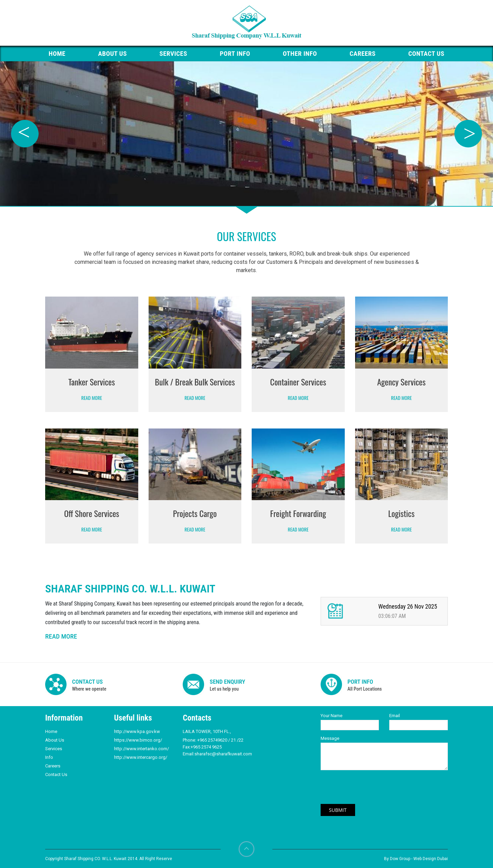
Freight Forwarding (298, 513)
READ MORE (61, 636)
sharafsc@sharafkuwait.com (223, 754)
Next (468, 134)
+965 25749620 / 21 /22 (220, 740)
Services (173, 54)
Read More (92, 398)
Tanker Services (92, 382)
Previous (25, 134)
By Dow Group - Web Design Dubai (416, 859)
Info (49, 757)
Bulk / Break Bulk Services (195, 382)
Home (51, 731)
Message (330, 738)
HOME (57, 54)
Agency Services (401, 382)
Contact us (426, 54)
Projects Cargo (195, 513)
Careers (363, 54)
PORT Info (235, 54)
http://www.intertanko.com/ (142, 749)
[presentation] (368, 790)
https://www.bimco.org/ (138, 740)
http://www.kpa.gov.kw (137, 731)
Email (395, 716)
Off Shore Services (92, 513)
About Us (112, 54)
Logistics (401, 513)
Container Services (298, 382)
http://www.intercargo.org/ (141, 757)
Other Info (300, 54)
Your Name (331, 716)
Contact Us (56, 774)
